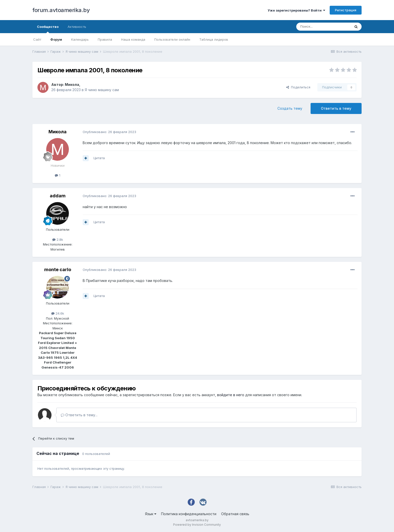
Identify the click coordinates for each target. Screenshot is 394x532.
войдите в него (231, 395)
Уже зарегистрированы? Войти (296, 10)
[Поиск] (323, 27)
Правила (105, 39)
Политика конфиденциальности (189, 514)
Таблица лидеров (214, 39)
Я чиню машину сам (102, 90)
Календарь (80, 39)
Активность (77, 27)
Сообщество (48, 29)
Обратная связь (235, 514)
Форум (56, 39)
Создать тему (290, 108)
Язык (151, 514)
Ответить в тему (336, 108)
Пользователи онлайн (172, 39)
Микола (72, 84)
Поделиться (298, 87)
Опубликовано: (109, 132)
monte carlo (58, 270)
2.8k (58, 240)
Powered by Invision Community (197, 525)
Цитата (99, 158)
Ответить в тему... (79, 415)
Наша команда (133, 39)
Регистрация (346, 10)
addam (58, 196)
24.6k (58, 313)
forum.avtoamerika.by (61, 10)
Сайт (37, 39)
